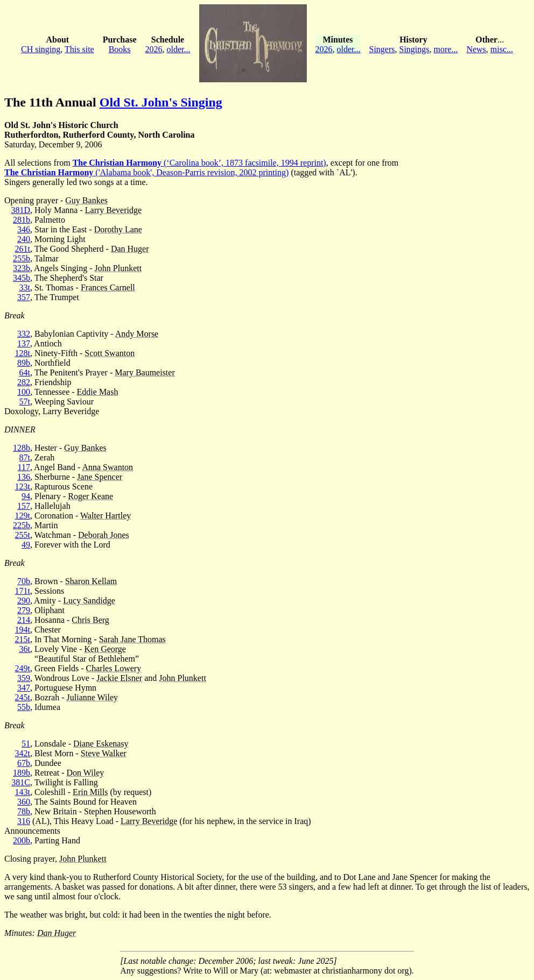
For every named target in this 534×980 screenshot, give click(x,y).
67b (24, 763)
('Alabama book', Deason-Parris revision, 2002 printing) (146, 172)
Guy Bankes (86, 200)
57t (25, 402)
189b (22, 773)
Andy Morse (137, 334)
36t (25, 649)
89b (24, 363)
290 (24, 601)
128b (22, 448)
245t (23, 697)
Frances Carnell (108, 287)
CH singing (41, 49)
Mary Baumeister (145, 372)
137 (24, 343)
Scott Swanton (110, 353)
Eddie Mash (98, 392)
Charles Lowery (114, 668)
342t (23, 753)
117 (24, 467)
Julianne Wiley (92, 697)
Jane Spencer (100, 477)
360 (24, 802)
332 (24, 334)
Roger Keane (90, 496)
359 (24, 678)
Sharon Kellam (91, 581)
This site (79, 49)
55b (24, 707)
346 (24, 229)
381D (20, 210)
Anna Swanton (107, 467)
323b (22, 268)
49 (26, 545)
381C (21, 782)
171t (23, 591)
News (476, 49)
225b (22, 525)
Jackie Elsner (119, 678)
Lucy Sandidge (89, 601)
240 (24, 239)
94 (26, 496)
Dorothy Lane (118, 229)
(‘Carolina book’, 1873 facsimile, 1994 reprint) (199, 163)
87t (25, 457)
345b (22, 278)
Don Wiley (86, 773)
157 (24, 506)
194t (23, 630)
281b (22, 220)
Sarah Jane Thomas (132, 639)
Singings (414, 49)
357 (24, 297)
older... (179, 49)
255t (23, 535)
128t (23, 353)
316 (24, 821)
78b (24, 811)
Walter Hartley (106, 516)
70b (24, 581)
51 (26, 744)
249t (23, 668)
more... (446, 49)
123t (23, 487)
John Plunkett (118, 268)
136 (24, 477)
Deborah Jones (104, 535)
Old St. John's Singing (161, 102)
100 (24, 392)
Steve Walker (104, 753)
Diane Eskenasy (101, 744)
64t (25, 372)
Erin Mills (90, 792)
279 (24, 610)
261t (23, 249)
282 (24, 382)
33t (25, 287)
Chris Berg (90, 620)
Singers (382, 49)
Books (120, 49)
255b (22, 258)
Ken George (105, 649)
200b (22, 840)
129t (23, 516)
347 (24, 688)
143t (23, 792)
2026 (154, 49)
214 (24, 620)
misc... (502, 49)
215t (23, 639)
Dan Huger (130, 249)
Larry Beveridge (113, 210)
